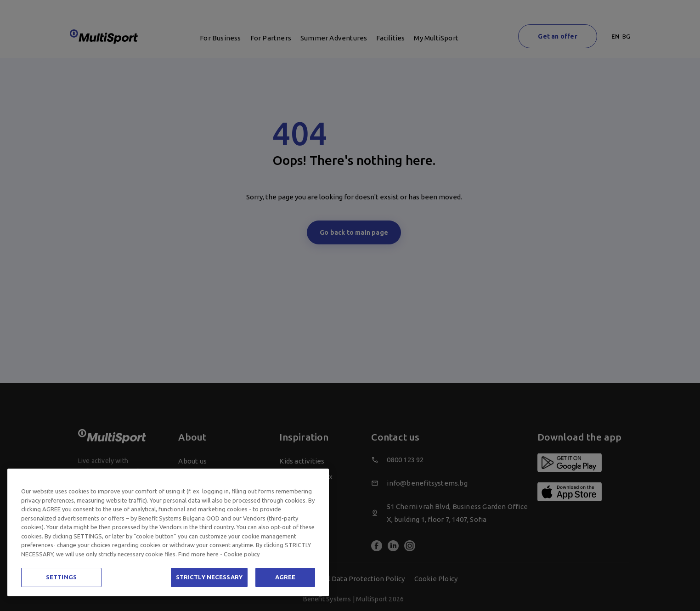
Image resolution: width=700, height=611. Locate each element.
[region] (168, 532)
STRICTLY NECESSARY (209, 577)
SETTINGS (61, 577)
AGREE (285, 577)
